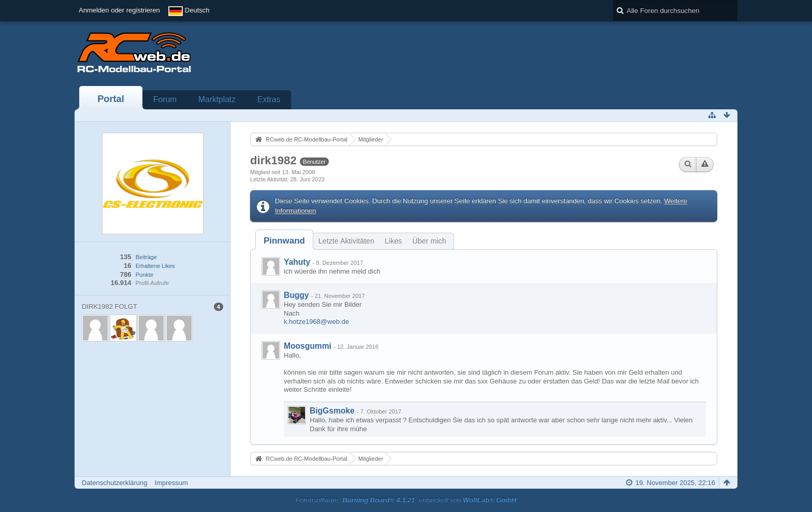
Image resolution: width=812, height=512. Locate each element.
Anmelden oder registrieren (119, 10)
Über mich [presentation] (429, 241)
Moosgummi (308, 346)
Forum (165, 99)
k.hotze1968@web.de (316, 322)
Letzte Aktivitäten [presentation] (346, 241)
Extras (269, 99)
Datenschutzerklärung (114, 483)
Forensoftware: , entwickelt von (406, 500)
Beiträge (146, 257)
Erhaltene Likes (155, 266)
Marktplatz (217, 99)
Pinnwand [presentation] (284, 241)
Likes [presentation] (393, 241)
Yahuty (297, 262)
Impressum (171, 483)
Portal (111, 99)
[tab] (284, 241)
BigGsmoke (332, 411)
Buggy (296, 295)
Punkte (144, 275)
